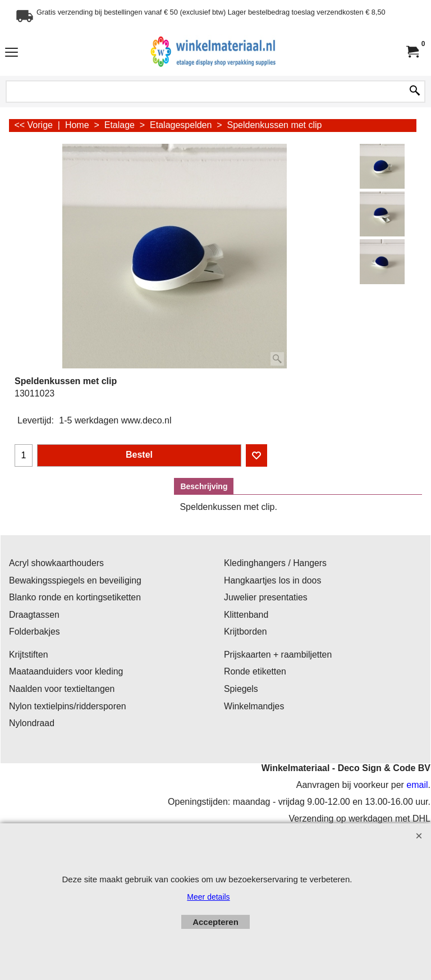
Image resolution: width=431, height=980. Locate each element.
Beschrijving (204, 486)
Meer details (208, 897)
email (417, 785)
